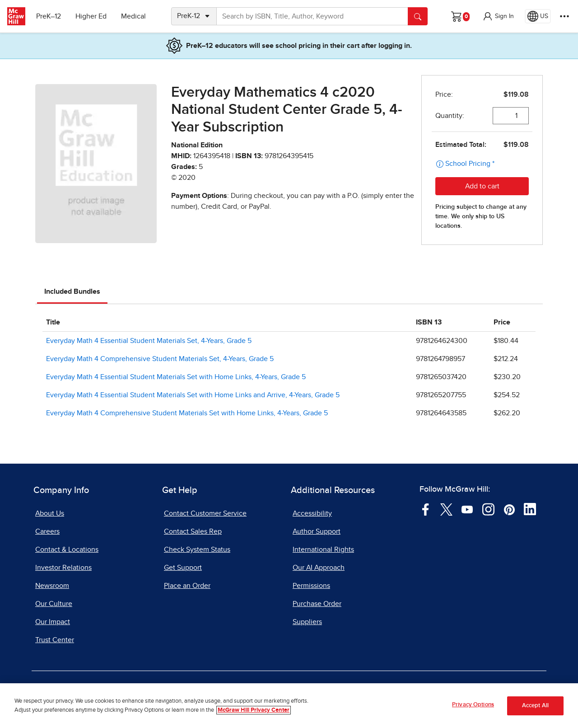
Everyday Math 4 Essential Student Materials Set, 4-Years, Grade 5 (149, 341)
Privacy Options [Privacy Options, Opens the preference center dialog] (473, 710)
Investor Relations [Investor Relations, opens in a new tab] (63, 568)
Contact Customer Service (205, 513)
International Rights (323, 550)
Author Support (317, 531)
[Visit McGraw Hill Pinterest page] (509, 509)
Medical (133, 16)
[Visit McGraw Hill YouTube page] (467, 509)
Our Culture (54, 604)
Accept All (535, 710)
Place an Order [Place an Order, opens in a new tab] (187, 586)
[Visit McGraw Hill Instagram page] (488, 509)
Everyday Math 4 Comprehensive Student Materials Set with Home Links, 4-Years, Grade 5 (187, 413)
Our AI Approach (319, 568)
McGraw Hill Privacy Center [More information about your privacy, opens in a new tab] (254, 715)
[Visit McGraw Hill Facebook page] (426, 509)
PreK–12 (49, 16)
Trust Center (55, 640)
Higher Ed (91, 16)
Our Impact (53, 622)
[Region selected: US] (538, 16)
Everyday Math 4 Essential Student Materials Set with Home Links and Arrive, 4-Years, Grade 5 (193, 395)
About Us (50, 513)
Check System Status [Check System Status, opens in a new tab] (197, 550)
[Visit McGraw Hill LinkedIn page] (530, 509)
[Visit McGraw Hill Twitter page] (446, 509)
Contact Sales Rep (193, 531)
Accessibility (312, 513)
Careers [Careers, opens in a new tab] (47, 531)
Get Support (183, 568)
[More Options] (564, 16)
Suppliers (307, 622)
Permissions (311, 586)
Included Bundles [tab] (72, 291)
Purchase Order (317, 604)
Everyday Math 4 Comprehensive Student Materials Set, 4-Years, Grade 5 (160, 359)
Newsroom (52, 586)
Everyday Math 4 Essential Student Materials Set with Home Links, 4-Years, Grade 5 (176, 377)
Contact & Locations (67, 550)
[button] (498, 16)
